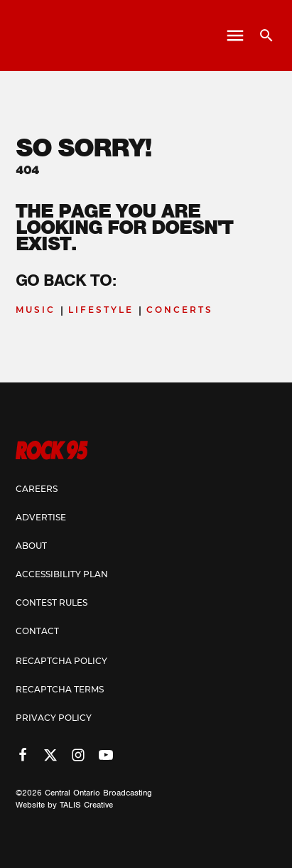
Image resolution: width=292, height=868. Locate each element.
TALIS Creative (86, 805)
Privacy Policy (54, 719)
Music (36, 311)
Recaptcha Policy (61, 662)
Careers (37, 490)
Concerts (180, 311)
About (31, 547)
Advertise (41, 518)
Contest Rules (52, 604)
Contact (37, 632)
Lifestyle (101, 311)
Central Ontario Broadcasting (98, 793)
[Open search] (261, 36)
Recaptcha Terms (60, 690)
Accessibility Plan (62, 575)
